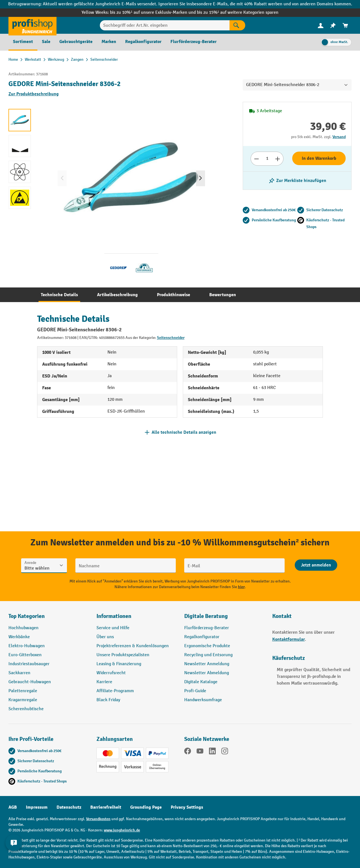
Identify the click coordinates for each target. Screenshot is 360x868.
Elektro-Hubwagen (27, 646)
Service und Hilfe (113, 628)
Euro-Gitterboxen (25, 655)
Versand (339, 137)
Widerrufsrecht (111, 673)
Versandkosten (98, 819)
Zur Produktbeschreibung (34, 94)
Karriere (104, 682)
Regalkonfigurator (202, 637)
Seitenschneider (171, 338)
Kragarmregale (23, 700)
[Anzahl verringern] (256, 159)
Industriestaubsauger (29, 664)
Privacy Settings (187, 807)
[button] (224, 619)
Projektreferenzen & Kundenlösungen (133, 646)
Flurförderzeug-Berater (207, 628)
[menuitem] (321, 25)
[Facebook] (188, 752)
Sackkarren (19, 673)
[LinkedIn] (212, 752)
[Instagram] (225, 752)
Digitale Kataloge (201, 682)
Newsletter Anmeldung (207, 664)
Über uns (105, 637)
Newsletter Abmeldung (207, 673)
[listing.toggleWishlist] (297, 181)
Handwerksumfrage (203, 700)
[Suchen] (237, 25)
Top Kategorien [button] (27, 616)
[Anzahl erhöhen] (278, 159)
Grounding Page (146, 807)
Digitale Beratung (206, 616)
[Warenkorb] (345, 25)
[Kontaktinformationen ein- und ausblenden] (14, 854)
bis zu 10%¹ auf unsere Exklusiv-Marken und (153, 13)
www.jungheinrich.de (122, 830)
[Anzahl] (267, 159)
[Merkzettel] (333, 25)
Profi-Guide (195, 691)
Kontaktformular (289, 639)
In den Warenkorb (319, 158)
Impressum (37, 807)
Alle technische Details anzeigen (184, 432)
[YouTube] (200, 752)
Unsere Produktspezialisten (123, 655)
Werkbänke (19, 637)
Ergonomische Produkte (207, 646)
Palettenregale (23, 691)
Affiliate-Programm (115, 691)
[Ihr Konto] (321, 25)
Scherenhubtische (26, 709)
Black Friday (108, 700)
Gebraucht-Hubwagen (30, 682)
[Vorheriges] (62, 178)
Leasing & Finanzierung (119, 664)
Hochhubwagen (23, 628)
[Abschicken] (316, 565)
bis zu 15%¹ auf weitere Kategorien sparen (238, 13)
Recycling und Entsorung (208, 655)
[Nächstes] (201, 178)
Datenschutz (69, 807)
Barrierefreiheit (106, 807)
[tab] (59, 295)
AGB (13, 807)
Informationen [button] (114, 616)
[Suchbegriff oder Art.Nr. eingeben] (165, 25)
